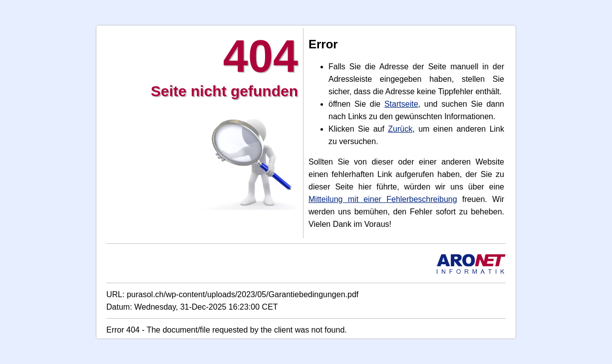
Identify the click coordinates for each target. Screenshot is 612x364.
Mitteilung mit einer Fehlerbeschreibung (383, 199)
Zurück (400, 129)
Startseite (401, 104)
